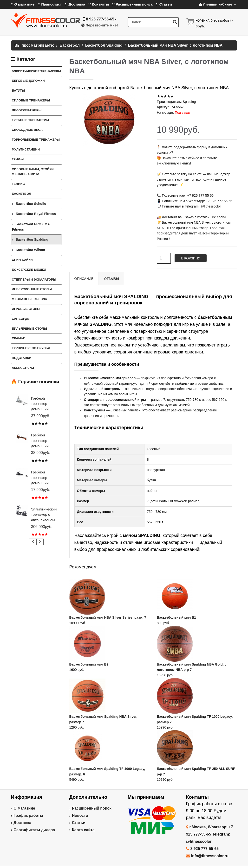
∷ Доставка (75, 4)
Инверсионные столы (32, 289)
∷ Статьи (164, 4)
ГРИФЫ (18, 159)
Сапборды (21, 319)
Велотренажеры (27, 110)
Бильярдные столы (29, 329)
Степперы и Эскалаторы (34, 280)
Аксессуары (23, 368)
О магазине (24, 808)
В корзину (191, 258)
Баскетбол (21, 194)
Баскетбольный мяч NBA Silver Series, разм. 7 (108, 617)
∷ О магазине (23, 4)
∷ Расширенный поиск (132, 4)
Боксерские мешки (29, 270)
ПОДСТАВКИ (22, 358)
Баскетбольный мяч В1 (176, 617)
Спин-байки (22, 260)
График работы (28, 815)
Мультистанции (26, 149)
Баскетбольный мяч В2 (89, 664)
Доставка (22, 823)
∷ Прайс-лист (50, 4)
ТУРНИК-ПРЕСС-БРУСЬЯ (31, 348)
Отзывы (111, 279)
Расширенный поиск (92, 808)
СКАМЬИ (19, 338)
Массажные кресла (29, 299)
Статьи (79, 823)
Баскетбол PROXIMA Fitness (31, 227)
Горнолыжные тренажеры (36, 140)
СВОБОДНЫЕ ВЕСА (27, 130)
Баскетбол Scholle (31, 204)
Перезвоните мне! (100, 25)
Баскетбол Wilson (30, 250)
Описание (84, 279)
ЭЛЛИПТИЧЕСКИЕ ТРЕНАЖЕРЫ (36, 71)
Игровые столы (26, 309)
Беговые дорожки (28, 81)
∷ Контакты (99, 4)
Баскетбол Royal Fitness (36, 214)
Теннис (18, 184)
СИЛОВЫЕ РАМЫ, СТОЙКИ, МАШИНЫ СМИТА (33, 172)
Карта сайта (83, 830)
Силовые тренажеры (31, 100)
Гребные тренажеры (30, 120)
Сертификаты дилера (34, 830)
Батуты (18, 91)
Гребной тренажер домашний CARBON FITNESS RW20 (44, 483)
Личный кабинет (218, 4)
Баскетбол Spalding (32, 239)
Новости (80, 815)
